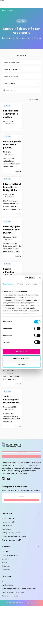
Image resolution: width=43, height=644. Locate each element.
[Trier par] (34, 102)
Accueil (4, 10)
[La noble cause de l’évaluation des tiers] (21, 120)
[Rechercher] (21, 92)
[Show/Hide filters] (21, 57)
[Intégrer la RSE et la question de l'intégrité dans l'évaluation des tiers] (21, 204)
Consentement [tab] (8, 284)
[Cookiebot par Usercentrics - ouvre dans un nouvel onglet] (26, 278)
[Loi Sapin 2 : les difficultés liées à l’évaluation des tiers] (21, 387)
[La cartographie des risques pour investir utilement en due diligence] (21, 251)
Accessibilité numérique (10, 634)
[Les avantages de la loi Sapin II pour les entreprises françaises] (21, 158)
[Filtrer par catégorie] (21, 71)
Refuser (21, 365)
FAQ (3, 620)
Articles (4, 601)
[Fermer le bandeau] (40, 278)
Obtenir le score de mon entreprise (14, 575)
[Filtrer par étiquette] (21, 79)
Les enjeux (5, 597)
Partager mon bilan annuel (11, 571)
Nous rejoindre (7, 564)
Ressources (6, 608)
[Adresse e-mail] (22, 530)
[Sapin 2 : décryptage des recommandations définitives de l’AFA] (21, 433)
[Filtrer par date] (21, 85)
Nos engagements (8, 560)
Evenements (6, 604)
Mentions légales (8, 623)
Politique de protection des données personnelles (19, 627)
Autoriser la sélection (22, 358)
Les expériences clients (10, 594)
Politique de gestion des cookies (13, 630)
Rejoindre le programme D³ (11, 578)
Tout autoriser (21, 352)
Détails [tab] (20, 284)
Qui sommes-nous (8, 557)
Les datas (5, 590)
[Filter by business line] (21, 65)
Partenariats (6, 567)
